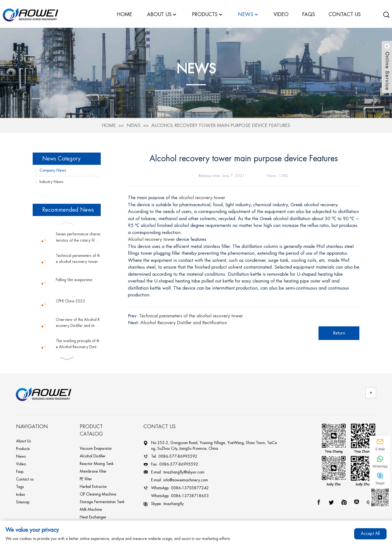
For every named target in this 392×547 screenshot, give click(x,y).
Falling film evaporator (74, 278)
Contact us (25, 478)
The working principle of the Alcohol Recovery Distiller (78, 343)
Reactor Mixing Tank (97, 462)
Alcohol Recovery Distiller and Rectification (184, 321)
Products (23, 447)
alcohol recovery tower (202, 196)
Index (21, 493)
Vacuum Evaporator (96, 447)
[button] (67, 221)
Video (21, 463)
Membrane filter (93, 470)
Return (339, 331)
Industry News (51, 180)
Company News (53, 169)
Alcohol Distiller (93, 455)
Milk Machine (91, 508)
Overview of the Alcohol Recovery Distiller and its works (78, 322)
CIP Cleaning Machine (98, 493)
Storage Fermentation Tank (102, 500)
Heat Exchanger (93, 516)
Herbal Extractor (93, 485)
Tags (20, 485)
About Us (24, 440)
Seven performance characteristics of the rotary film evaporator (78, 236)
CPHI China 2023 (71, 300)
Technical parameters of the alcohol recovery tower (78, 257)
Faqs (20, 470)
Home (109, 124)
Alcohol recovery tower (151, 238)
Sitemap (23, 501)
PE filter (86, 478)
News (134, 124)
